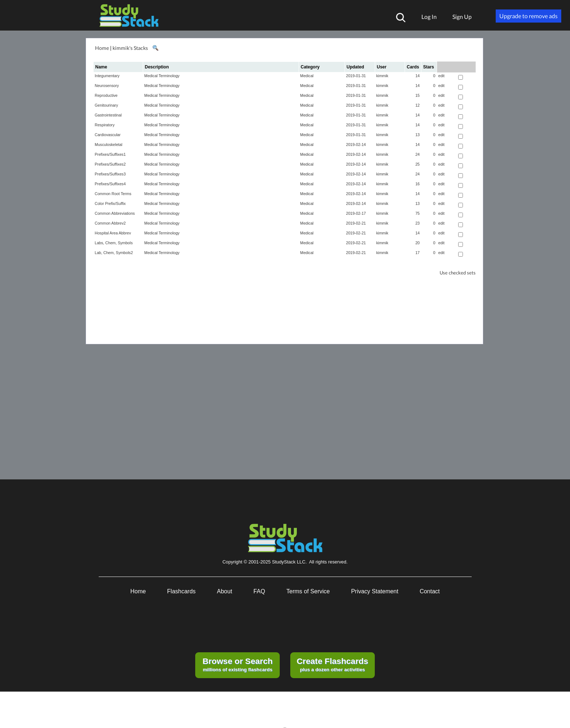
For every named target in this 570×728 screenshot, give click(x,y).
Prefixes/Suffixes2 (110, 164)
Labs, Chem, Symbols (114, 243)
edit (441, 76)
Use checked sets (458, 273)
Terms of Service (308, 591)
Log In (429, 17)
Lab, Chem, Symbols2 (114, 253)
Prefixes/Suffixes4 (110, 184)
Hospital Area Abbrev (113, 233)
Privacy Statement (375, 591)
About (225, 591)
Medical (307, 76)
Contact (430, 591)
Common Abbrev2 (110, 223)
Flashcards (181, 591)
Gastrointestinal (108, 115)
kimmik (382, 76)
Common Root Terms (113, 194)
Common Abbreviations (115, 213)
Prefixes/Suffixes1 (110, 154)
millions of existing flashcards (238, 664)
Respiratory (105, 125)
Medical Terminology (162, 76)
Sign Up (462, 17)
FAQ (259, 591)
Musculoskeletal (109, 145)
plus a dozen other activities (332, 664)
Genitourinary (106, 105)
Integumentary (107, 76)
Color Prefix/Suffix (110, 203)
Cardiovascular (108, 135)
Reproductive (106, 95)
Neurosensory (107, 86)
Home (102, 48)
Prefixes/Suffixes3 (110, 174)
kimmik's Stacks (130, 48)
